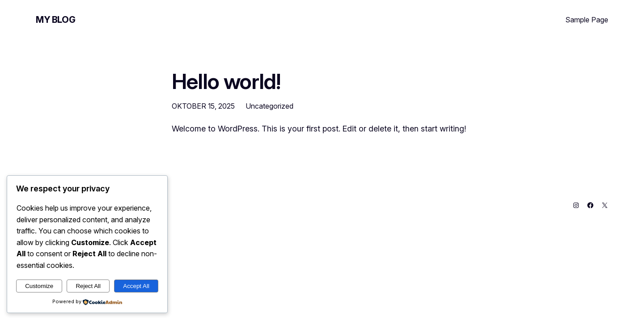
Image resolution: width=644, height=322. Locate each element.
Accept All (136, 286)
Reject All (88, 286)
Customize (39, 286)
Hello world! (226, 81)
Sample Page (587, 20)
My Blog (55, 20)
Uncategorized (269, 106)
